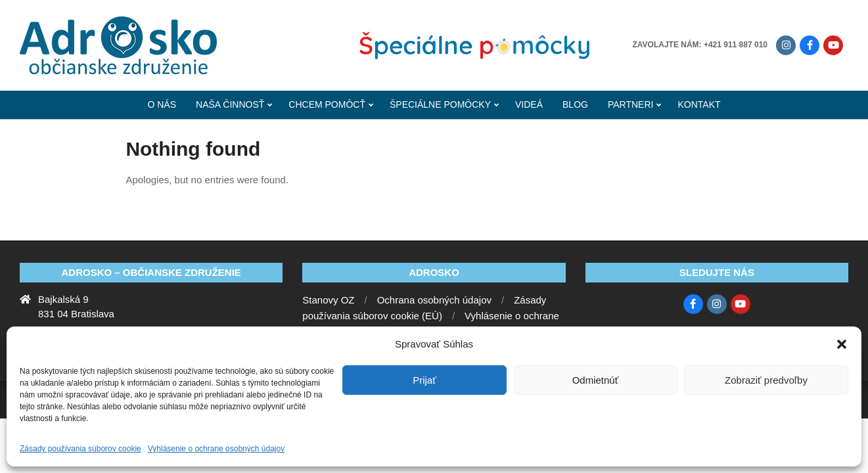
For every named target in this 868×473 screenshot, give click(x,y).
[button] (842, 344)
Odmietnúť (596, 380)
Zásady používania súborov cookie (80, 449)
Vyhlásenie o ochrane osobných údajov (216, 449)
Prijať (424, 380)
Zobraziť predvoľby (766, 380)
